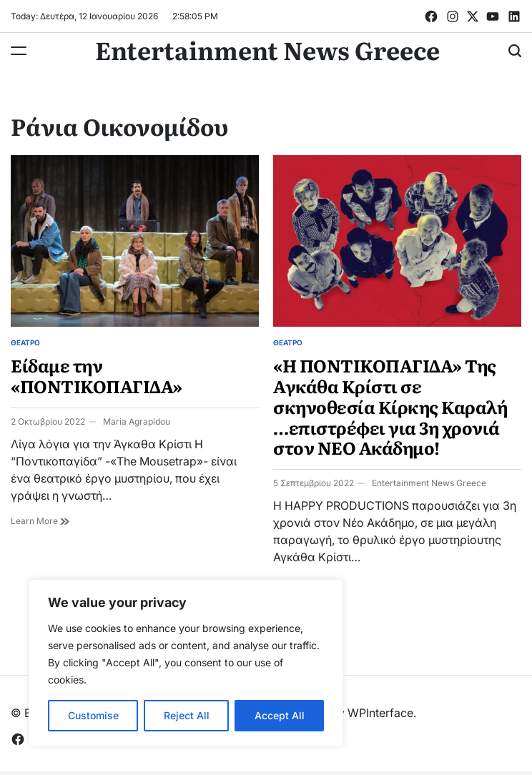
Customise (93, 715)
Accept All (280, 715)
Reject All (187, 715)
